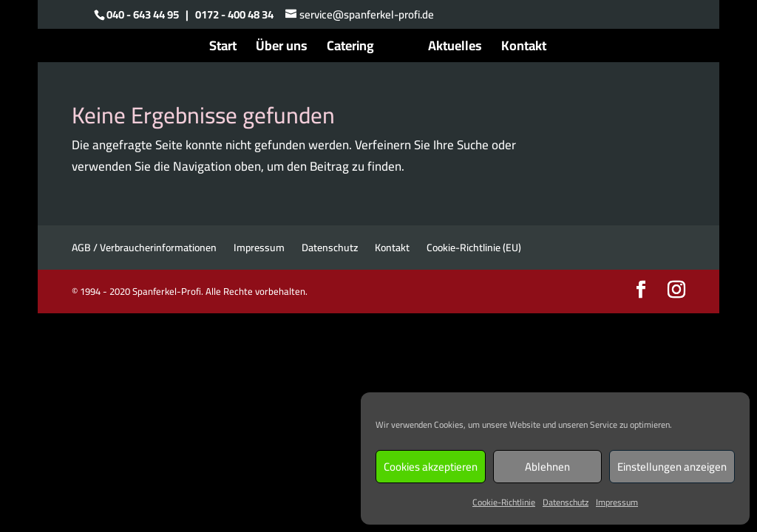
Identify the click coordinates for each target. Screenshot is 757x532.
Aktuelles (455, 49)
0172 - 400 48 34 (234, 14)
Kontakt (524, 49)
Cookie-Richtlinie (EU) (474, 248)
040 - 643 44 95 (143, 14)
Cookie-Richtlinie (504, 502)
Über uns (282, 49)
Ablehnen (547, 467)
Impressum (617, 502)
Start (223, 49)
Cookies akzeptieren (431, 467)
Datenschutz (566, 502)
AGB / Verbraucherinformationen (144, 248)
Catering (350, 49)
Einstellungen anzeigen (672, 467)
